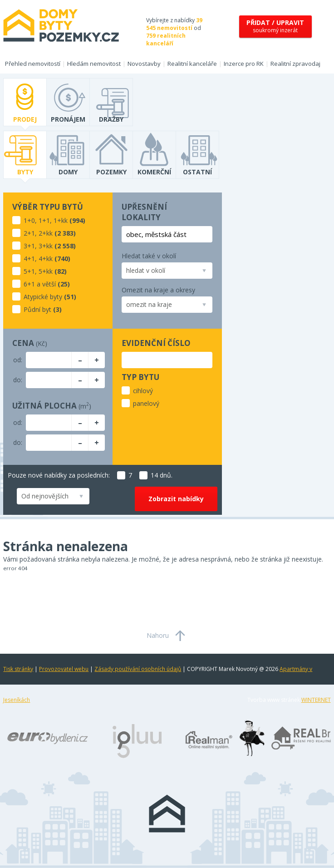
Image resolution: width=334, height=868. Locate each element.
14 (149, 475)
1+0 (29, 220)
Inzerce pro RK (244, 64)
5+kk (46, 271)
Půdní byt (37, 309)
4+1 (29, 259)
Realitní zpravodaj (295, 64)
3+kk (46, 246)
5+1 (29, 271)
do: (18, 380)
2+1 (29, 233)
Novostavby (144, 64)
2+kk (46, 233)
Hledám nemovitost (94, 64)
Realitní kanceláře (192, 64)
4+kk (46, 259)
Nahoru (158, 635)
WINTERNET (316, 700)
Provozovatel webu (64, 669)
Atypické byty (43, 297)
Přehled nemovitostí (33, 64)
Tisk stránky (18, 669)
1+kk (61, 220)
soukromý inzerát (275, 26)
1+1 (44, 220)
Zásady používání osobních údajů (138, 669)
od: (18, 360)
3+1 (29, 246)
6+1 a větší (40, 284)
